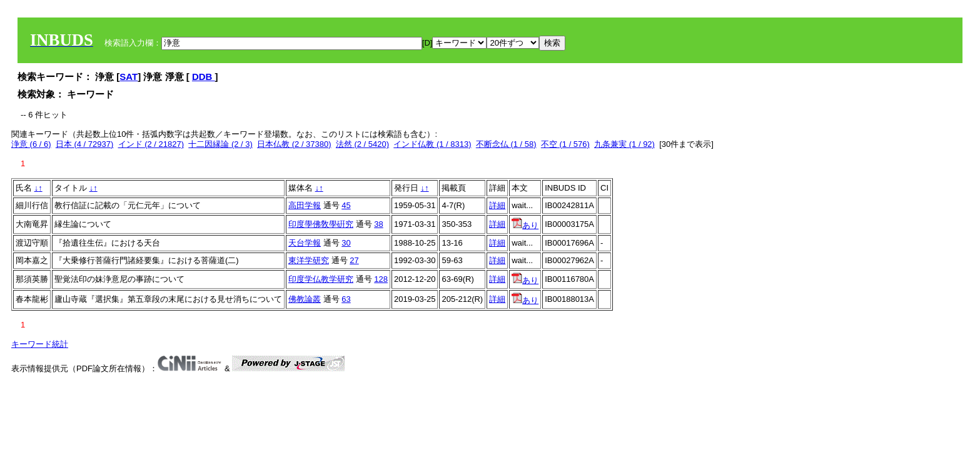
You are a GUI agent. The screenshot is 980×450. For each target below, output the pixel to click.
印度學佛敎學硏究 (321, 224)
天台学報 (305, 243)
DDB (204, 77)
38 (378, 224)
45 (346, 205)
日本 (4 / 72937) (85, 144)
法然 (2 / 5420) (362, 144)
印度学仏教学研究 (321, 279)
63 (346, 299)
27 (354, 260)
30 (346, 243)
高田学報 (305, 205)
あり (525, 225)
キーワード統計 (40, 344)
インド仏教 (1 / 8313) (432, 144)
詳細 (497, 205)
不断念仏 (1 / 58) (506, 144)
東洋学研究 (309, 260)
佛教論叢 (305, 299)
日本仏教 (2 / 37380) (294, 144)
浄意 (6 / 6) (31, 144)
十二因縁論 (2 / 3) (220, 144)
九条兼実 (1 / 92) (624, 144)
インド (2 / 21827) (151, 144)
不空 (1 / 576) (565, 144)
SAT (129, 77)
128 (381, 279)
